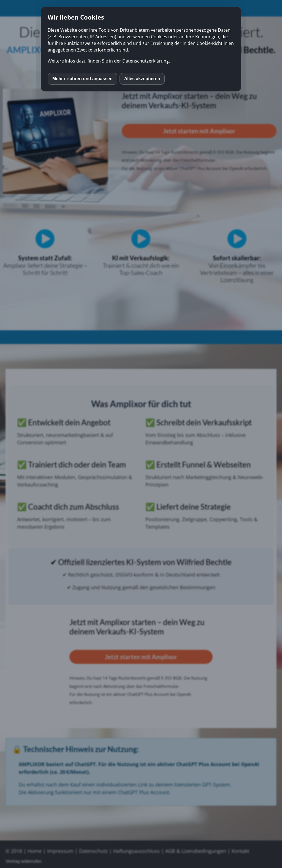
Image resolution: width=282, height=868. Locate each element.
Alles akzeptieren (142, 79)
